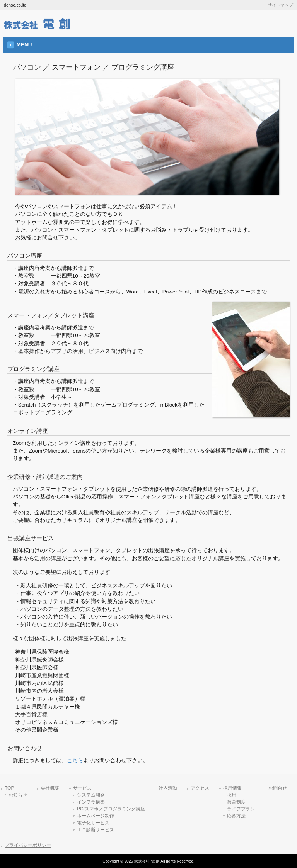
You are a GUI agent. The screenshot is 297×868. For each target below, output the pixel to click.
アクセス (200, 788)
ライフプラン (241, 809)
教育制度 (236, 802)
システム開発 (91, 795)
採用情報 (232, 788)
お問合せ (278, 788)
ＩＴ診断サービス (96, 830)
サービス (82, 788)
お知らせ (18, 795)
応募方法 (236, 816)
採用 (232, 795)
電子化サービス (93, 823)
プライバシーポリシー (28, 845)
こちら (75, 760)
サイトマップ (280, 5)
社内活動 (168, 788)
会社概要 (50, 788)
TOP (9, 788)
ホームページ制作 (96, 816)
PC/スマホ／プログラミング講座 (111, 809)
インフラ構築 (91, 802)
